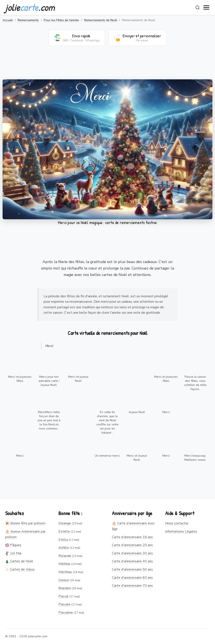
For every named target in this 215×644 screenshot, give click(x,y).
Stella (63, 540)
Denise (64, 580)
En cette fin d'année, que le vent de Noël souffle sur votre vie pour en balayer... (107, 422)
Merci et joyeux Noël (78, 379)
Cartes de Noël (19, 561)
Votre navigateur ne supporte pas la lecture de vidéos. (107, 149)
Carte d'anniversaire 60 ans (132, 578)
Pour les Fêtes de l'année (61, 20)
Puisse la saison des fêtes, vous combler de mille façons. (195, 383)
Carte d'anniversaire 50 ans (132, 569)
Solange (65, 523)
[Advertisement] (107, 65)
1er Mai (13, 553)
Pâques (13, 545)
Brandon (65, 588)
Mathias (64, 564)
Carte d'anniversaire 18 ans (132, 537)
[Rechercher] (198, 8)
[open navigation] (207, 8)
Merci (166, 412)
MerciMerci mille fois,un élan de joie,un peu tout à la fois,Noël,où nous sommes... (49, 420)
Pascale (64, 604)
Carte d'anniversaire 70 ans (132, 586)
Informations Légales (181, 531)
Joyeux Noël (137, 412)
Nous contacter (177, 523)
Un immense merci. (107, 456)
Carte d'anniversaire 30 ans (132, 553)
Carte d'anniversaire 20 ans (132, 545)
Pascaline (66, 613)
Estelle (64, 531)
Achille (64, 548)
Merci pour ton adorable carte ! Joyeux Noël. (49, 381)
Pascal (64, 596)
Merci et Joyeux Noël (137, 458)
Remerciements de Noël (101, 20)
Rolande (65, 556)
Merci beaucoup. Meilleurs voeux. (195, 458)
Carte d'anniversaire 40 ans (132, 561)
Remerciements (28, 20)
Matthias (65, 572)
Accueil (8, 20)
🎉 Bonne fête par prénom (25, 523)
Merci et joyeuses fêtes (20, 379)
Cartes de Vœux (20, 569)
